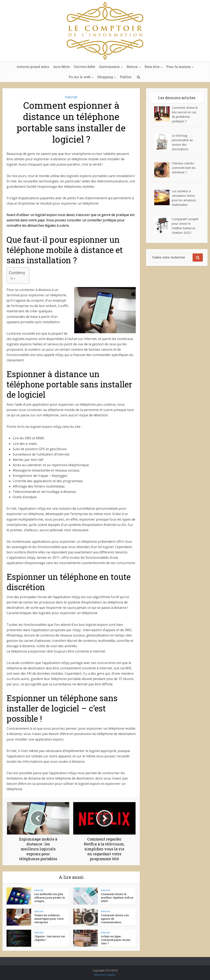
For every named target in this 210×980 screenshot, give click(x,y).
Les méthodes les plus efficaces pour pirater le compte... (50, 898)
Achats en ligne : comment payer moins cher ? (116, 940)
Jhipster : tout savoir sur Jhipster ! (50, 938)
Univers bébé (84, 67)
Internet (71, 97)
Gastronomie (109, 67)
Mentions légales (105, 975)
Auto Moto (61, 67)
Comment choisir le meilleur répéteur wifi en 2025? (117, 898)
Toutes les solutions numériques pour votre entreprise (49, 919)
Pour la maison (179, 67)
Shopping (105, 77)
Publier (126, 77)
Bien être (152, 67)
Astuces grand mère (33, 67)
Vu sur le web (79, 77)
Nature (132, 67)
